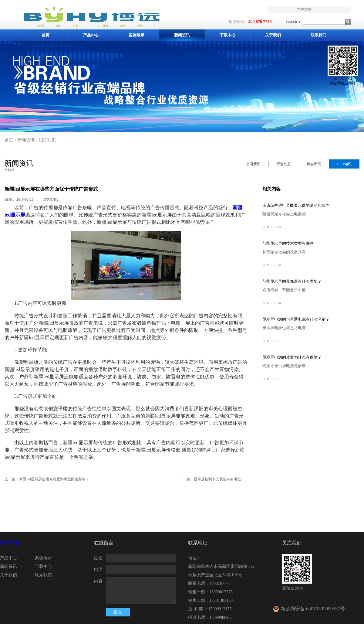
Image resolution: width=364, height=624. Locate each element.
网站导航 (10, 543)
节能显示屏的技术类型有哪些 (288, 243)
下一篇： (210, 479)
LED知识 (47, 140)
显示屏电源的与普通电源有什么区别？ (296, 319)
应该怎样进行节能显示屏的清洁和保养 (296, 205)
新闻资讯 (26, 140)
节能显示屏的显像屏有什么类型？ (292, 281)
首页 (45, 35)
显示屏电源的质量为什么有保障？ (292, 357)
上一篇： (47, 479)
